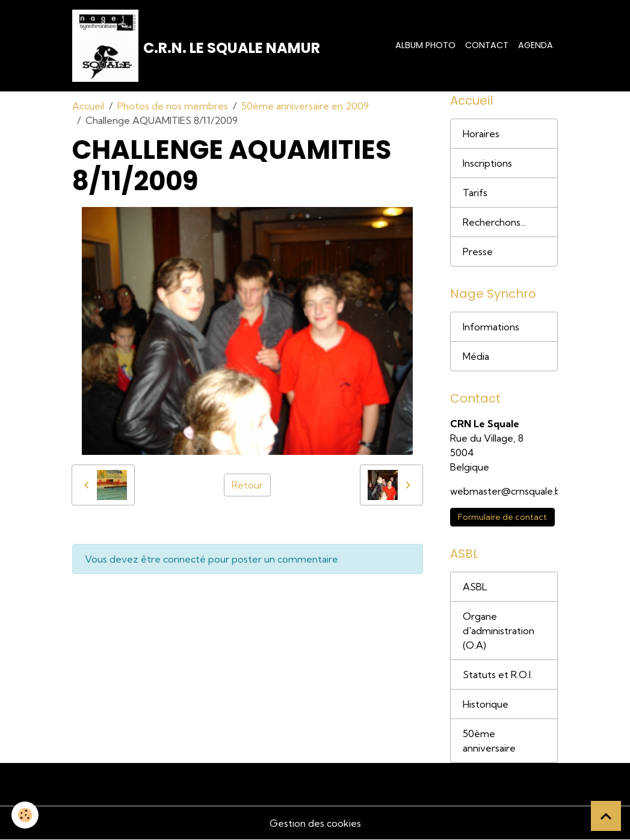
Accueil (88, 106)
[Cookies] (26, 815)
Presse (478, 252)
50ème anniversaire (489, 741)
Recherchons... (494, 222)
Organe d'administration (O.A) (499, 631)
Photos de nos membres (173, 106)
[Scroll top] (606, 816)
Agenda (536, 45)
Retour (247, 485)
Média (476, 356)
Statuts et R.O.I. (498, 675)
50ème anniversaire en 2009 (305, 106)
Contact (487, 45)
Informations (491, 327)
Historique (486, 704)
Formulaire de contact (502, 517)
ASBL (475, 587)
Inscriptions (487, 163)
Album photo (425, 45)
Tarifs (475, 193)
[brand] (196, 46)
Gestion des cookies (315, 823)
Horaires (481, 134)
